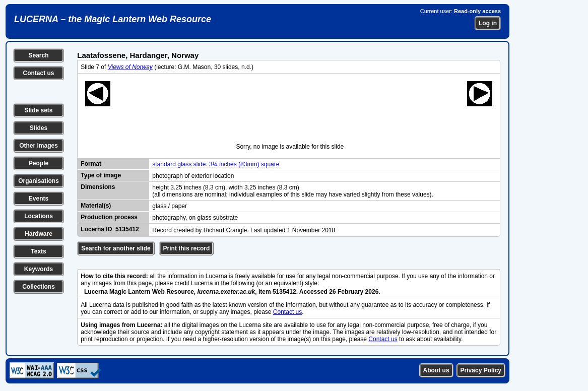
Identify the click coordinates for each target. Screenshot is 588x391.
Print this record (187, 248)
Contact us (38, 73)
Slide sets (38, 110)
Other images (39, 146)
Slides (39, 128)
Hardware (39, 234)
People (39, 163)
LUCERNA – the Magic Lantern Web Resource (113, 19)
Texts (38, 251)
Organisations (39, 181)
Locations (39, 216)
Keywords (39, 269)
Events (39, 199)
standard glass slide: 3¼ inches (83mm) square (216, 164)
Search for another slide (116, 248)
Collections (39, 287)
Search (38, 55)
